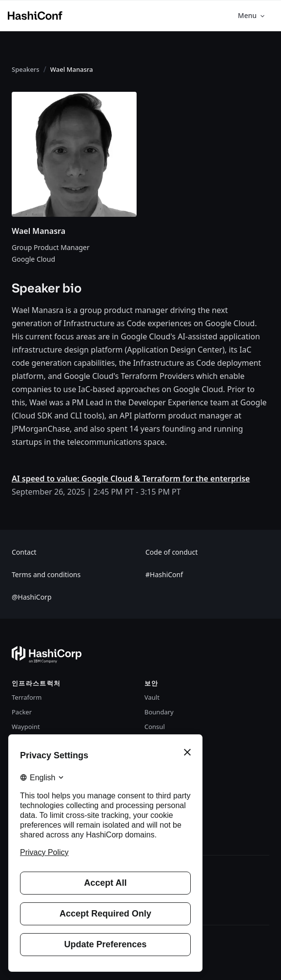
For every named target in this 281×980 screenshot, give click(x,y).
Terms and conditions (46, 574)
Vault (152, 697)
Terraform (27, 697)
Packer (22, 712)
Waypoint (26, 727)
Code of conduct (171, 552)
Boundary (159, 712)
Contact (24, 552)
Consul (155, 727)
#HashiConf (164, 574)
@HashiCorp (32, 597)
